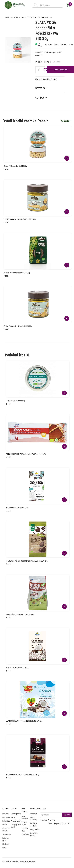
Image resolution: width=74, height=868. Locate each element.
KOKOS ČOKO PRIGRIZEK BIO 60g (18, 668)
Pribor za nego (5, 839)
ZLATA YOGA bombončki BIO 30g (15, 166)
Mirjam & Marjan (25, 818)
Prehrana (8, 17)
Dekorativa (6, 821)
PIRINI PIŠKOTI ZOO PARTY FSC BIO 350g (20, 614)
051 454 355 (66, 824)
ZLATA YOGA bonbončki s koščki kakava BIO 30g (37, 17)
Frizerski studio (25, 824)
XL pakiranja (7, 834)
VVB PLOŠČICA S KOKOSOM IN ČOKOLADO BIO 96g (24, 721)
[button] (43, 88)
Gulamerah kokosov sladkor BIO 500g (17, 273)
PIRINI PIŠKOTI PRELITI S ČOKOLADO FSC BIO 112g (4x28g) (27, 454)
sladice (16, 17)
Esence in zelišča (6, 830)
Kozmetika (6, 817)
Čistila (5, 825)
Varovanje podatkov (33, 825)
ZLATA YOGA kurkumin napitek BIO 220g (18, 326)
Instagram (43, 820)
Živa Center (26, 835)
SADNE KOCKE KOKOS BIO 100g (17, 508)
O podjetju (33, 814)
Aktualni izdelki (16, 821)
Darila (4, 848)
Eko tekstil (6, 844)
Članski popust (16, 814)
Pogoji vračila (34, 830)
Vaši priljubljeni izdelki (16, 826)
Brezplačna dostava (34, 834)
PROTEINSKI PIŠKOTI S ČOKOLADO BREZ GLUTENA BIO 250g (27, 561)
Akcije (13, 817)
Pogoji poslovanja (34, 819)
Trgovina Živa (25, 830)
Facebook (51, 820)
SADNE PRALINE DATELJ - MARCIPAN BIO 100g (22, 775)
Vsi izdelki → (66, 121)
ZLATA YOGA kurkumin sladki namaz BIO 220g (20, 219)
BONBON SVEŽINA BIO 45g (15, 401)
